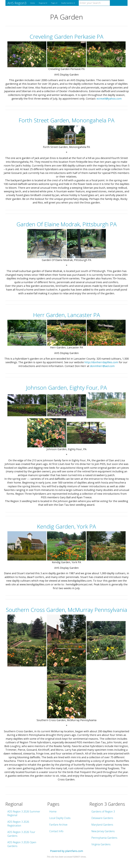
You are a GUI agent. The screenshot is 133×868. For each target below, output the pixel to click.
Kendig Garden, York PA (66, 526)
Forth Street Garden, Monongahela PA (67, 120)
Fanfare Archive (58, 825)
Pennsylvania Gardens (104, 838)
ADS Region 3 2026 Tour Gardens (21, 834)
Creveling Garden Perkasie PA (66, 37)
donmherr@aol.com (102, 366)
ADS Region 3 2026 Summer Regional (24, 813)
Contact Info (56, 831)
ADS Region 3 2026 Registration (18, 824)
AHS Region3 (17, 3)
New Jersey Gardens (103, 831)
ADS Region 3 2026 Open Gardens (22, 844)
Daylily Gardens (68, 3)
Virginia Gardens (101, 844)
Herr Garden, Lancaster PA (67, 315)
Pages (54, 3)
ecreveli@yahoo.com (109, 99)
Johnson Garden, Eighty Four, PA (66, 388)
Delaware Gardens (102, 818)
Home (33, 3)
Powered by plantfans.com (67, 851)
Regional (43, 3)
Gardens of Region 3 (103, 811)
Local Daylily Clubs (60, 818)
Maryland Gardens (102, 825)
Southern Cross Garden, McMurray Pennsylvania (66, 610)
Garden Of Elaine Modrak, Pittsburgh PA (67, 224)
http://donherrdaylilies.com (101, 362)
